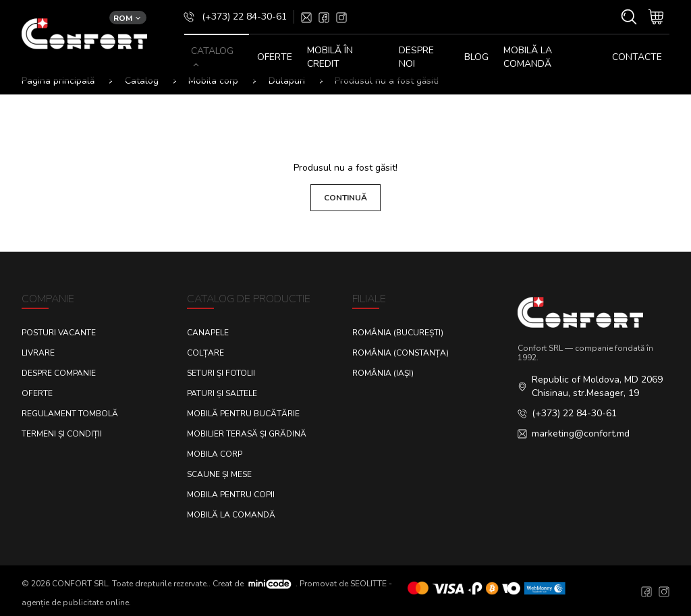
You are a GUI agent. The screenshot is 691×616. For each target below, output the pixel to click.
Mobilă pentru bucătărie (243, 414)
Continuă (345, 198)
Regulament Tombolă (70, 414)
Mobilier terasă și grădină (247, 434)
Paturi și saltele (222, 393)
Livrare (38, 353)
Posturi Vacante (59, 333)
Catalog (142, 81)
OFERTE (275, 57)
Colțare (205, 353)
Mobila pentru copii (231, 495)
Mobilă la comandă (528, 57)
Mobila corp (213, 81)
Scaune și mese (219, 474)
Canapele (208, 333)
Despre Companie (59, 373)
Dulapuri (287, 81)
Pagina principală (58, 81)
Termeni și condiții (62, 434)
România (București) (398, 333)
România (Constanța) (400, 353)
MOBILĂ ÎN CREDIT (330, 57)
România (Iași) (383, 373)
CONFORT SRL (80, 583)
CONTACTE (637, 57)
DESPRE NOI (416, 57)
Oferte (37, 393)
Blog (476, 57)
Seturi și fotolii (221, 373)
